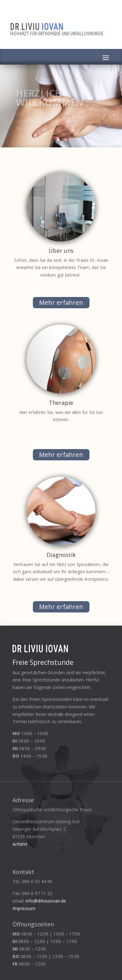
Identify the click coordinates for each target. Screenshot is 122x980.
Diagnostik (61, 555)
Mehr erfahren (61, 302)
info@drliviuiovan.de (46, 901)
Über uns (61, 251)
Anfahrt (20, 844)
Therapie (61, 403)
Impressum (24, 908)
